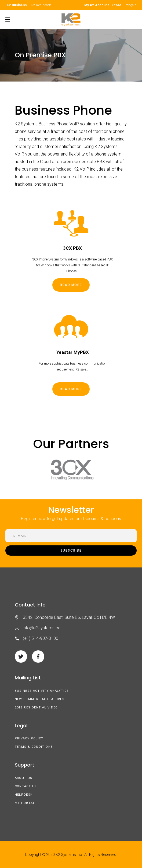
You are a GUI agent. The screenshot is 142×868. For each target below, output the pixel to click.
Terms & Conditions (34, 747)
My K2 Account (97, 5)
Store (117, 5)
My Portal (25, 803)
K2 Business (17, 5)
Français (130, 5)
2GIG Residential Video (36, 708)
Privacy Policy (29, 738)
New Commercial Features (40, 699)
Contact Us (26, 786)
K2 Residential (42, 5)
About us (24, 778)
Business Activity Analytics (42, 691)
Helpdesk (24, 795)
